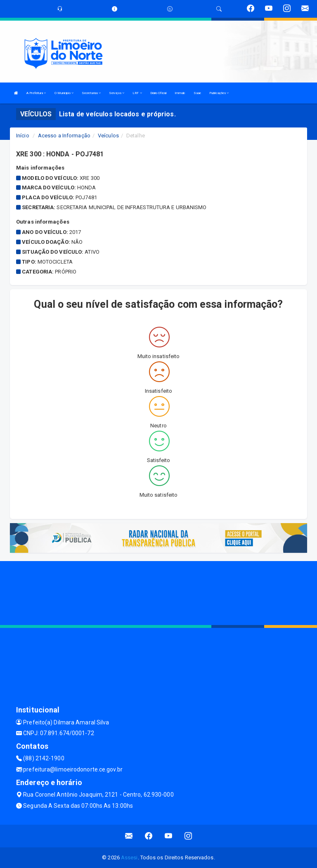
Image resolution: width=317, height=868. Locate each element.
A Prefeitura (36, 93)
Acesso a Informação (64, 136)
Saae (197, 93)
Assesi (129, 857)
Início (23, 136)
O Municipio (64, 93)
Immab (180, 93)
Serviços (117, 93)
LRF (137, 93)
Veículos (108, 136)
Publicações (219, 93)
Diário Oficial (158, 93)
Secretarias (91, 93)
